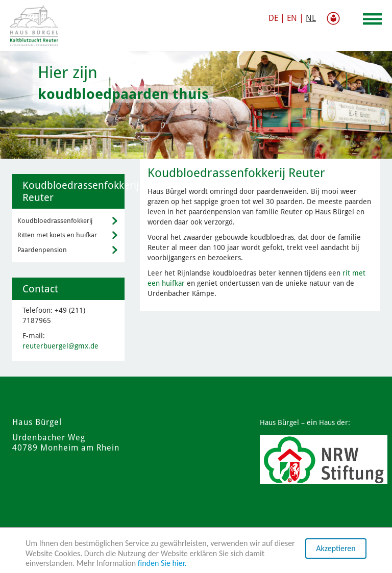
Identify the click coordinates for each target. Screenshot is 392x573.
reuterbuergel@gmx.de (60, 346)
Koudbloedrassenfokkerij (55, 221)
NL (311, 18)
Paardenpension (42, 250)
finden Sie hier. (162, 563)
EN (292, 18)
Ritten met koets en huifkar (57, 235)
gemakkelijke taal (336, 18)
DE (273, 18)
